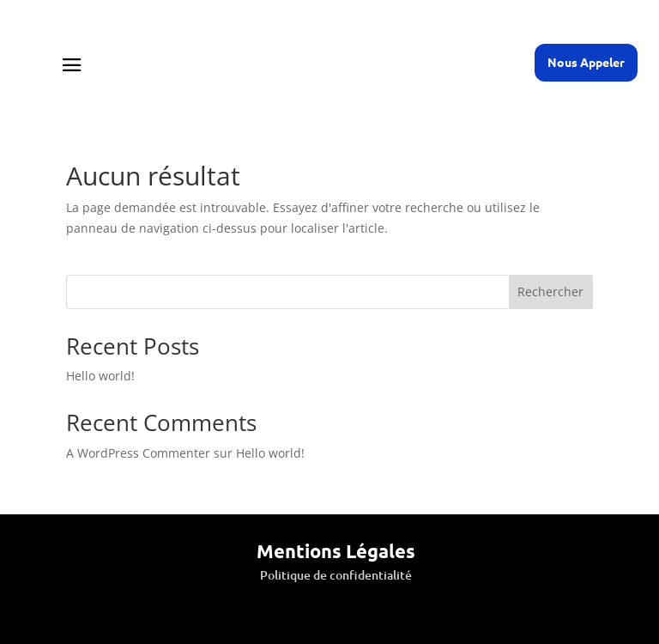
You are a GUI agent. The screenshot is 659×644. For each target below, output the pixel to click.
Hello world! (100, 376)
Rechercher (550, 292)
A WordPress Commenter (138, 453)
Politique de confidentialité (336, 575)
